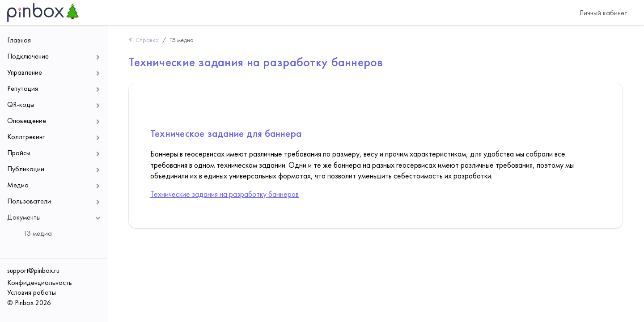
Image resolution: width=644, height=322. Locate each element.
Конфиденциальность (40, 282)
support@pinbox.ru (33, 270)
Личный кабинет (603, 13)
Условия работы (32, 292)
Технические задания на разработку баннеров (225, 194)
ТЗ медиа (182, 40)
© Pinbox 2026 (29, 303)
